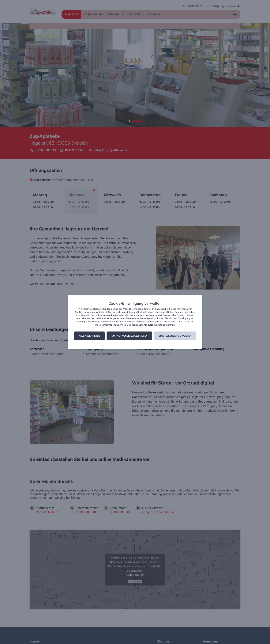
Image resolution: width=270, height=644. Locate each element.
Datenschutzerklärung (150, 325)
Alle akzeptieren (89, 336)
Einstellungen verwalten (175, 336)
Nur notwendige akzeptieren (129, 336)
